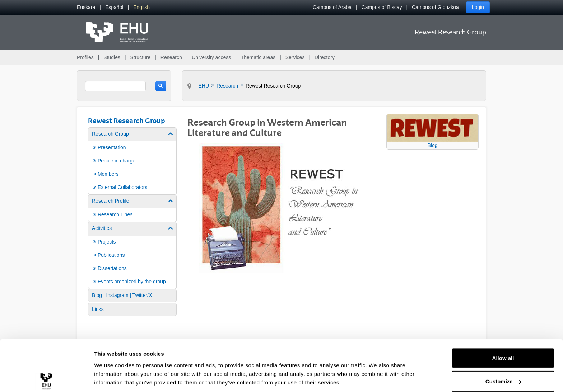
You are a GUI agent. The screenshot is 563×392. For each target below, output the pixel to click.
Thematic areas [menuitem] (258, 57)
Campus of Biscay (382, 7)
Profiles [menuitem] (85, 57)
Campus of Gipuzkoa (435, 7)
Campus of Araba (332, 7)
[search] (115, 86)
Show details (111, 370)
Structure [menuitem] (140, 57)
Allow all (503, 326)
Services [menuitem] (295, 57)
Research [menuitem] (171, 57)
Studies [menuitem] (112, 57)
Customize (503, 350)
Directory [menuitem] (325, 57)
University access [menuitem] (211, 57)
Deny (503, 373)
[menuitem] (86, 7)
